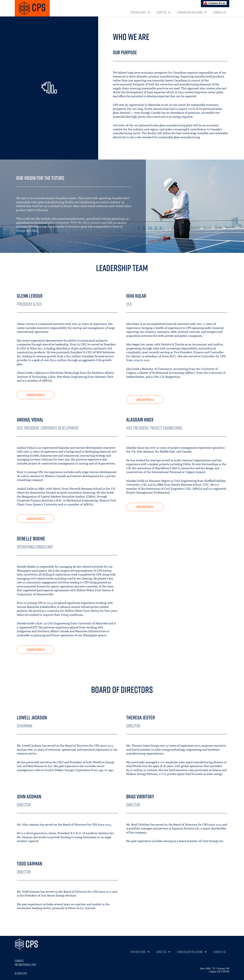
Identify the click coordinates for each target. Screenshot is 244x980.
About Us (163, 12)
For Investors (140, 12)
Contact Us (220, 12)
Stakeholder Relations (192, 12)
